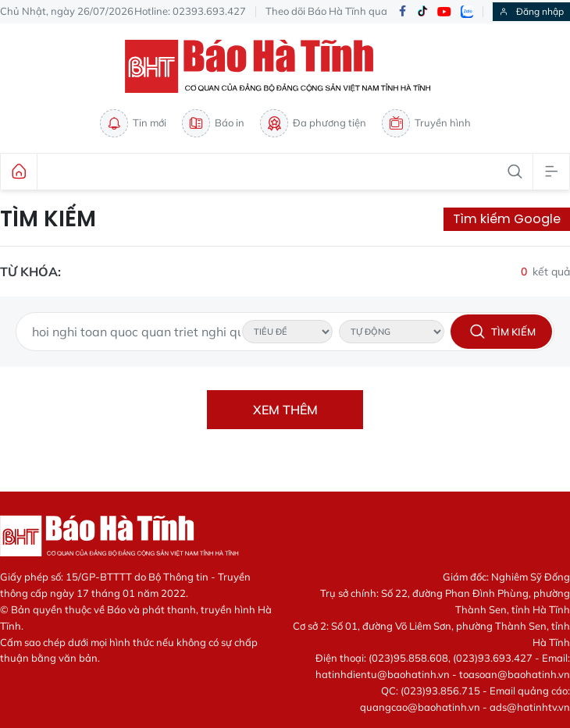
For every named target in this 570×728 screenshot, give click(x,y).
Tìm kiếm (48, 219)
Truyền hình (426, 123)
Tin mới (133, 123)
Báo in (213, 123)
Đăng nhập (531, 11)
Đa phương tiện (313, 123)
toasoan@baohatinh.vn (515, 674)
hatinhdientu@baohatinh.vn (383, 674)
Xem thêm (285, 410)
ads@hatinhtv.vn (530, 707)
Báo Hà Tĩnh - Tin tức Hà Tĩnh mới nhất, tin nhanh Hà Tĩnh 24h (285, 66)
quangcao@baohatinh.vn (420, 707)
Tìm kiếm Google (507, 219)
